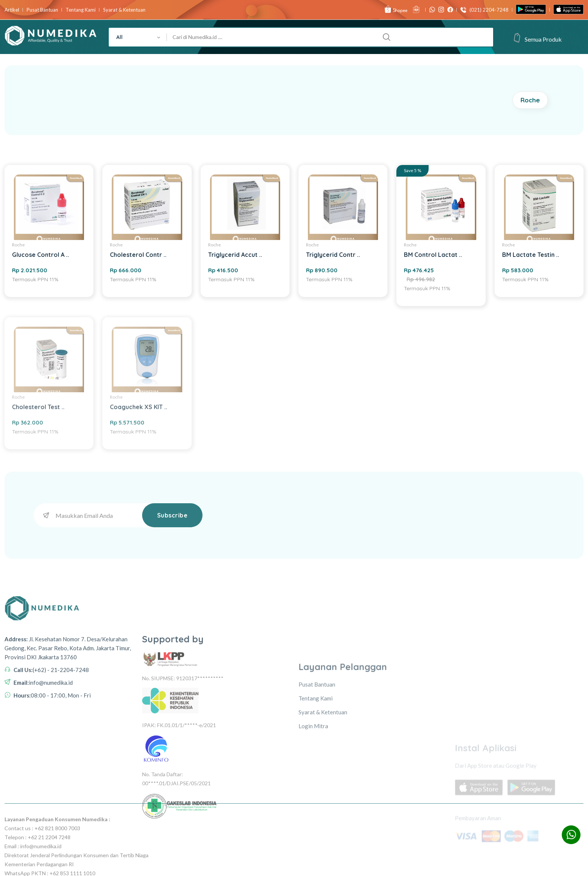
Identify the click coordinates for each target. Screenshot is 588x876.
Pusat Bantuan (42, 10)
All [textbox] (119, 37)
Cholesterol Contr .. (138, 255)
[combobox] (138, 37)
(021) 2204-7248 (487, 10)
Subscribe (172, 515)
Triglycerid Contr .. (333, 255)
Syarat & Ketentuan (124, 10)
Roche (530, 100)
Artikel (12, 10)
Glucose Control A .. (40, 255)
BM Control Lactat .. (433, 255)
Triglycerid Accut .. (235, 255)
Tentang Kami (81, 10)
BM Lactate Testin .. (531, 255)
